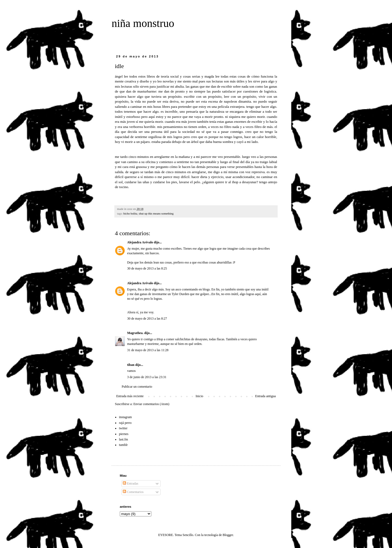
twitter (123, 428)
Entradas (131, 483)
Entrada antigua (265, 396)
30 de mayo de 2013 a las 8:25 (147, 268)
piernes (124, 434)
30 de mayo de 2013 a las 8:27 (147, 319)
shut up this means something (156, 213)
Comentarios (133, 492)
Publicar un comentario (137, 387)
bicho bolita (130, 213)
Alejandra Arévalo (140, 242)
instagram (125, 417)
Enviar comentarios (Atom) (151, 404)
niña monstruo (143, 23)
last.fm (123, 439)
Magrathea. (135, 333)
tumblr (123, 445)
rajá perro (125, 423)
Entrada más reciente (130, 396)
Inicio (199, 396)
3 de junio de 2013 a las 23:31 (147, 377)
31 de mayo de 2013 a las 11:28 (148, 350)
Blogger (228, 535)
